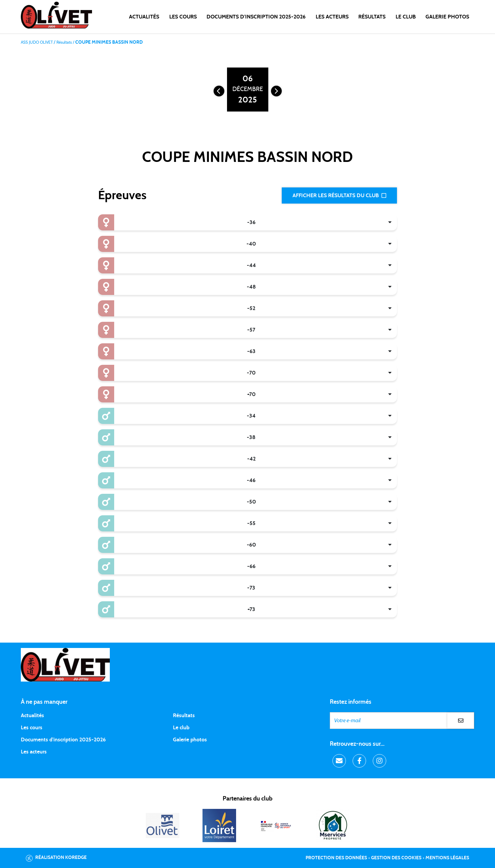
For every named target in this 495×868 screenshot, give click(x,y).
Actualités (144, 17)
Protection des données (336, 858)
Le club (181, 728)
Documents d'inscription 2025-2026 (63, 740)
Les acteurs (332, 17)
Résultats (372, 17)
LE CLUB (406, 17)
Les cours (183, 17)
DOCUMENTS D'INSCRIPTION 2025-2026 (256, 17)
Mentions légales (447, 858)
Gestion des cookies (396, 858)
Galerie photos (447, 17)
